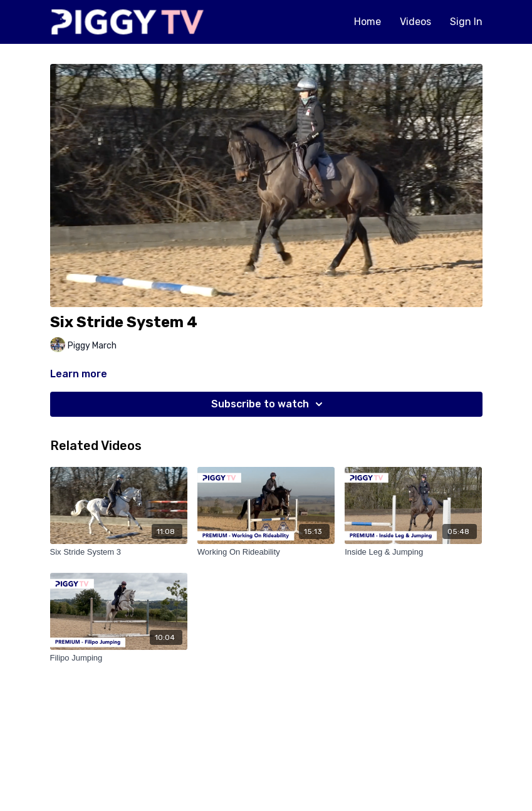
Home (368, 22)
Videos (415, 22)
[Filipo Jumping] (119, 658)
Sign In (466, 22)
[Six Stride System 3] (119, 552)
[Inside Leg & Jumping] (413, 552)
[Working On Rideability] (266, 552)
